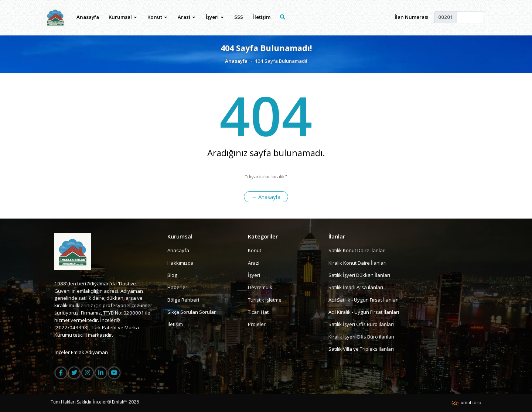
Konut (255, 250)
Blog (172, 275)
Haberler (177, 287)
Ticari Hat (258, 312)
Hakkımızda (180, 263)
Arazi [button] (186, 17)
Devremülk (260, 287)
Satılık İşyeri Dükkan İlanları (359, 275)
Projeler (257, 324)
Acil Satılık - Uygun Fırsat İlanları (364, 300)
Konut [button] (157, 17)
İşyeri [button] (215, 17)
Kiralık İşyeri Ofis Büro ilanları (361, 337)
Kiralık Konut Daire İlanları (357, 263)
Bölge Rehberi (183, 300)
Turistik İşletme (265, 300)
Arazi (254, 263)
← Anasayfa (266, 197)
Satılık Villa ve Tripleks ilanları (361, 349)
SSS (239, 17)
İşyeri (254, 275)
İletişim (262, 17)
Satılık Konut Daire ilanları (357, 250)
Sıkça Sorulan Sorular (192, 312)
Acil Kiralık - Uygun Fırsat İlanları (364, 312)
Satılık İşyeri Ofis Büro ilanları (361, 324)
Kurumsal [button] (123, 17)
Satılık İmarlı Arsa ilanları (356, 287)
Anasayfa (88, 17)
